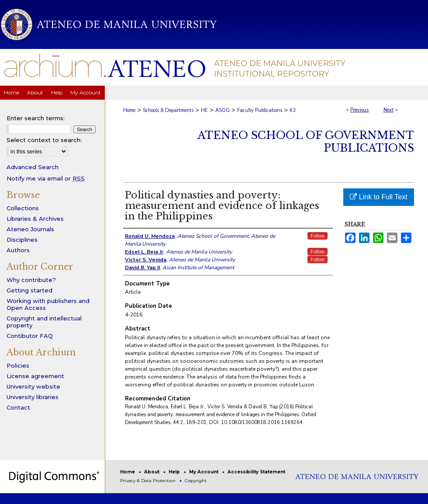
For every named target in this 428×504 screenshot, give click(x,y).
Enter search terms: (36, 118)
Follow (318, 236)
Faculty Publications (260, 110)
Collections (23, 208)
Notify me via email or (46, 178)
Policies (18, 365)
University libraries (33, 397)
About (152, 472)
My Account (204, 472)
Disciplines (22, 240)
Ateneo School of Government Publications (306, 142)
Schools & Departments (168, 110)
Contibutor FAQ (30, 336)
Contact (18, 407)
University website (33, 386)
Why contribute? (31, 280)
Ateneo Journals (30, 229)
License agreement (35, 376)
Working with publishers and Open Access (48, 304)
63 (293, 110)
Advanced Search (33, 167)
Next (388, 110)
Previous (359, 110)
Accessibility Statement (256, 472)
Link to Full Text (378, 197)
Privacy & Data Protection (148, 481)
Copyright (196, 481)
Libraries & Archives (35, 219)
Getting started (29, 290)
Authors (18, 250)
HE (204, 110)
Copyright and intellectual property (44, 322)
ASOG (223, 110)
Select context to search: (44, 140)
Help (175, 472)
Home (129, 110)
